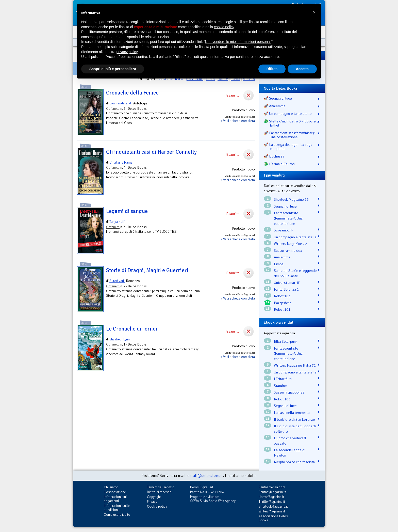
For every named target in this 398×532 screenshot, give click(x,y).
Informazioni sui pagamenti (115, 499)
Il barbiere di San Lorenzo (294, 419)
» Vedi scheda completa (238, 121)
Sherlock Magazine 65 (291, 199)
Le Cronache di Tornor (132, 329)
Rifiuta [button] (272, 69)
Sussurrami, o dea (288, 251)
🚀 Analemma (275, 106)
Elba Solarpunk (286, 341)
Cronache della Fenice (132, 93)
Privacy (152, 502)
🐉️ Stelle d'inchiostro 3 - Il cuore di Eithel (292, 123)
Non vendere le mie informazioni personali (238, 42)
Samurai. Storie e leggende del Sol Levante (295, 273)
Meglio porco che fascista (294, 462)
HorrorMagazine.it (271, 497)
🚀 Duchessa (274, 156)
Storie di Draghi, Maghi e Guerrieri (147, 270)
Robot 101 (282, 309)
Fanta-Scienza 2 (286, 289)
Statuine (280, 386)
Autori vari (117, 281)
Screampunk (284, 230)
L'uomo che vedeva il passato (290, 441)
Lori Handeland (120, 103)
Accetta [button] (302, 69)
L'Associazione (115, 492)
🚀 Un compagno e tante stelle (288, 114)
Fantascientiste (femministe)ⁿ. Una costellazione (288, 218)
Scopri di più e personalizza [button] (113, 69)
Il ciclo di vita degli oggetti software (295, 429)
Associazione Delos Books (273, 518)
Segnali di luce (285, 206)
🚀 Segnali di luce (278, 98)
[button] (314, 12)
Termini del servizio (161, 487)
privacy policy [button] (127, 52)
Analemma (282, 257)
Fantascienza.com (272, 487)
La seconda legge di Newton (290, 453)
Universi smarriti (287, 283)
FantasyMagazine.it (272, 492)
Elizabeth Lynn (120, 339)
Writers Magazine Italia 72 (295, 365)
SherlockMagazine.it (273, 506)
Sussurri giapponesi (290, 392)
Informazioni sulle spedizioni (117, 508)
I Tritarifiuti (283, 379)
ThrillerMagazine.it (272, 502)
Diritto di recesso (159, 492)
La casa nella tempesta (292, 413)
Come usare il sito (117, 515)
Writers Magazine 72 (290, 244)
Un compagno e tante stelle (295, 237)
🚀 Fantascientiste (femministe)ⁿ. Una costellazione (290, 135)
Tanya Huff (117, 222)
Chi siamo (111, 487)
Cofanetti (113, 109)
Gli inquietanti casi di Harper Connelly (151, 152)
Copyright (154, 497)
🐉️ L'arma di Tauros (279, 164)
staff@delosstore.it (206, 476)
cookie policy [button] (224, 27)
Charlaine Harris (121, 162)
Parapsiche (283, 303)
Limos (279, 264)
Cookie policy (157, 506)
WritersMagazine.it (272, 511)
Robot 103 (282, 296)
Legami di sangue (127, 211)
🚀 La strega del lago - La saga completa (288, 147)
